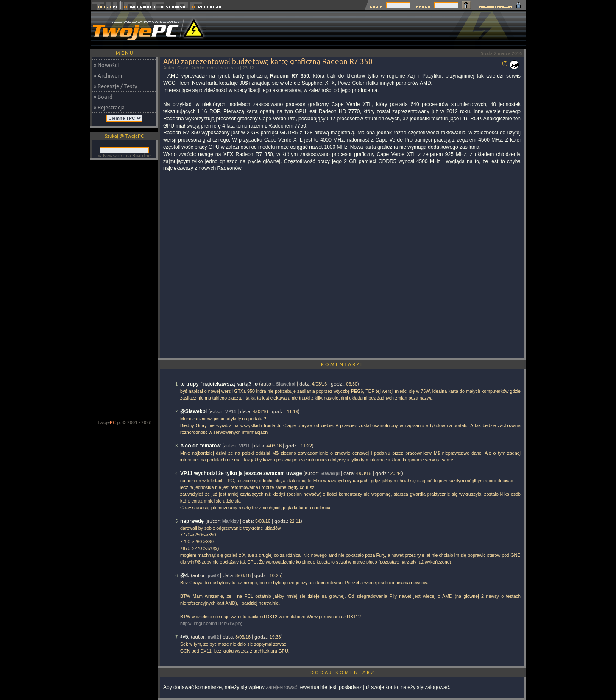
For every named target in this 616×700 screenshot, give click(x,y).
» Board (103, 97)
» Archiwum (108, 75)
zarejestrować (282, 687)
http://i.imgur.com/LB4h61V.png (212, 623)
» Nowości (106, 65)
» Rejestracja (109, 107)
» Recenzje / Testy (115, 86)
